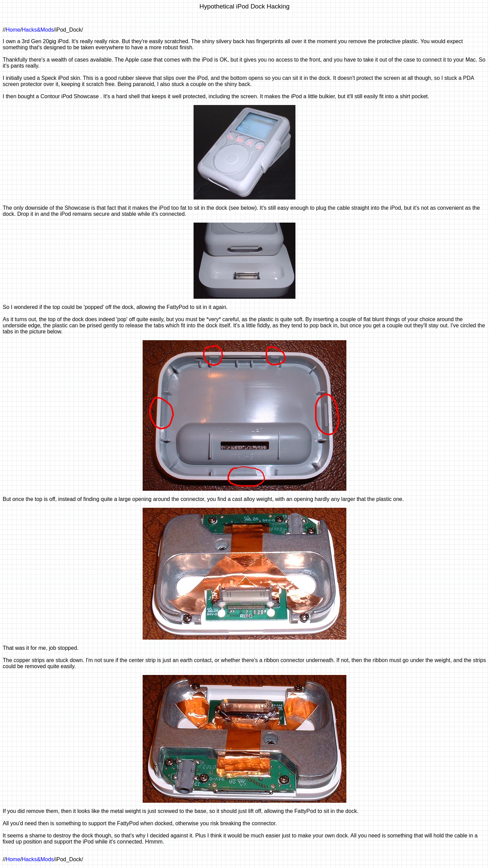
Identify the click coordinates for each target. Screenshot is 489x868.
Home (13, 30)
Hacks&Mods (38, 30)
